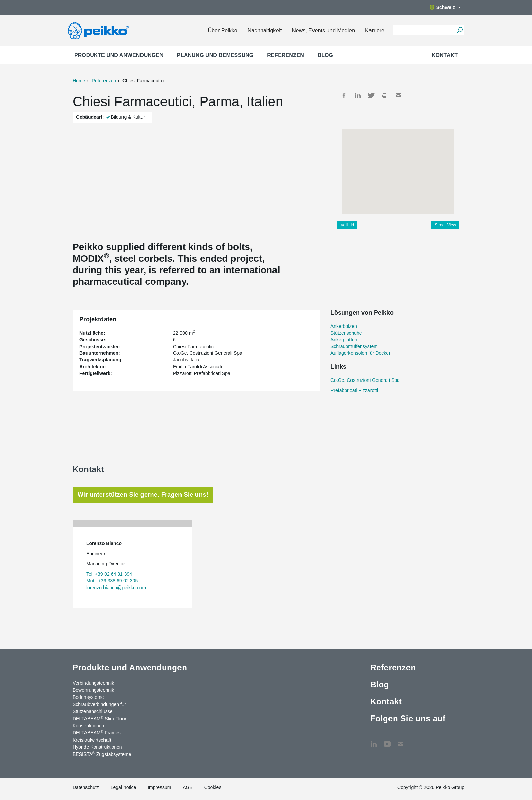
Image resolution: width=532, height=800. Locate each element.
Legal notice (123, 787)
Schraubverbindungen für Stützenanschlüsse (99, 708)
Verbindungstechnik (93, 683)
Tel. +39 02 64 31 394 (109, 574)
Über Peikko (223, 30)
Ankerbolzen (344, 326)
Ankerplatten (344, 340)
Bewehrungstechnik (93, 690)
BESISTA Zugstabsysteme (102, 754)
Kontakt (445, 55)
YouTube (387, 741)
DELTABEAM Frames (97, 732)
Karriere (375, 30)
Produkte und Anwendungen (119, 55)
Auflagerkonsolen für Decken (361, 353)
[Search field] (424, 31)
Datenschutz (86, 787)
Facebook (344, 95)
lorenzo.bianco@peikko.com (116, 588)
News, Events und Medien (323, 30)
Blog (325, 55)
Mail (398, 95)
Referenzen (285, 55)
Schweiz (445, 7)
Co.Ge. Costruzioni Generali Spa (365, 380)
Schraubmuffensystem (354, 346)
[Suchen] (460, 30)
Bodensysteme (88, 697)
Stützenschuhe (346, 333)
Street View (445, 225)
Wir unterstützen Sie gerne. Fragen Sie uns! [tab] (143, 495)
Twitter (371, 95)
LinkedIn (358, 95)
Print (385, 95)
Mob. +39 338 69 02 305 (112, 581)
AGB (188, 787)
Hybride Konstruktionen (97, 747)
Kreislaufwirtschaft (92, 740)
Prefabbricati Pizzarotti (354, 390)
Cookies (213, 787)
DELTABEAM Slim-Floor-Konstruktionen (100, 722)
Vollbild (347, 225)
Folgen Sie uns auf (408, 718)
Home (79, 81)
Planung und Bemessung (215, 55)
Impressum (159, 787)
